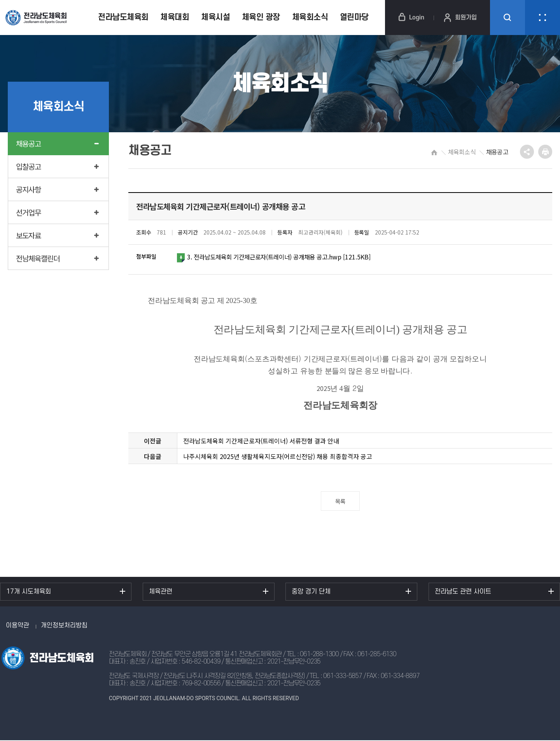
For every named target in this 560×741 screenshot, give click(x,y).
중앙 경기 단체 (311, 592)
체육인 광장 (261, 17)
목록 (340, 502)
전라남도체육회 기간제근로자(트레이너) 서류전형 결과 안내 (261, 441)
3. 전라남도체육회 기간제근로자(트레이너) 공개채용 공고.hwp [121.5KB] (278, 258)
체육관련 (161, 592)
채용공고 (28, 143)
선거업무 (28, 212)
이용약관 (17, 626)
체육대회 (175, 17)
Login (411, 18)
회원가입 (460, 18)
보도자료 (28, 235)
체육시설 (215, 17)
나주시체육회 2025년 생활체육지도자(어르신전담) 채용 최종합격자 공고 (278, 457)
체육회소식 (310, 17)
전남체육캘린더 (38, 258)
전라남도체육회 (123, 17)
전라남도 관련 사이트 (463, 592)
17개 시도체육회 (29, 592)
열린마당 (354, 17)
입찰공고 (28, 166)
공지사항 (28, 189)
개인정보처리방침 (64, 626)
